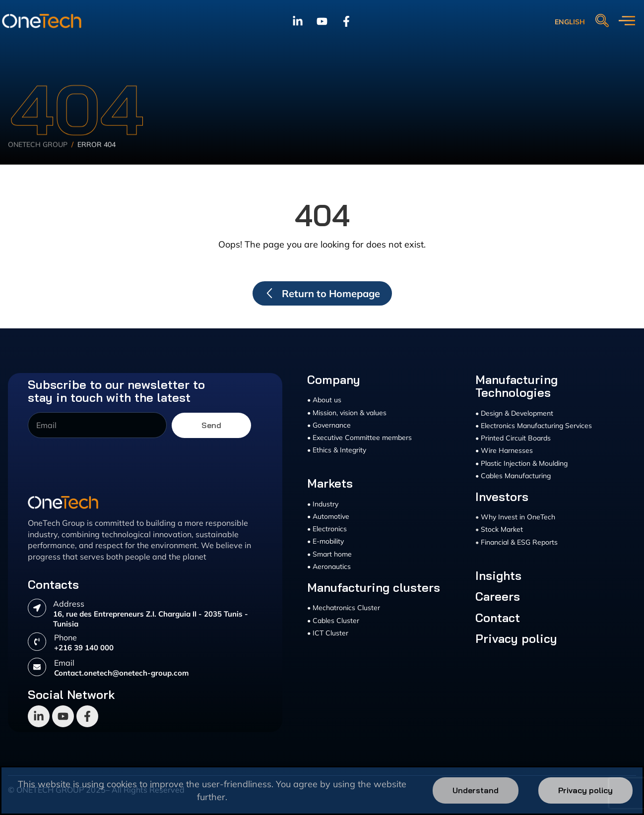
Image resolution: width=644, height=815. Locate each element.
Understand (476, 790)
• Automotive (328, 516)
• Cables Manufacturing (513, 476)
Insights (498, 575)
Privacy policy (516, 638)
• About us (324, 400)
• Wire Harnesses (504, 450)
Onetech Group (38, 159)
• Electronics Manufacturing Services (534, 426)
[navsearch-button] (602, 21)
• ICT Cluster (328, 633)
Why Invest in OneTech (518, 517)
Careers (498, 596)
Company (334, 379)
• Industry (323, 504)
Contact (498, 618)
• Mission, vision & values (347, 413)
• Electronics (327, 529)
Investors (502, 497)
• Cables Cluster (333, 621)
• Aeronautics (329, 566)
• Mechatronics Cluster (344, 608)
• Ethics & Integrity (337, 450)
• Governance (329, 425)
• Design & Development (514, 413)
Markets (330, 483)
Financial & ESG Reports (519, 542)
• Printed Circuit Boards (513, 438)
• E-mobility (325, 541)
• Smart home (329, 554)
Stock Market (502, 529)
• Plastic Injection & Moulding (521, 463)
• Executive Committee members (359, 438)
